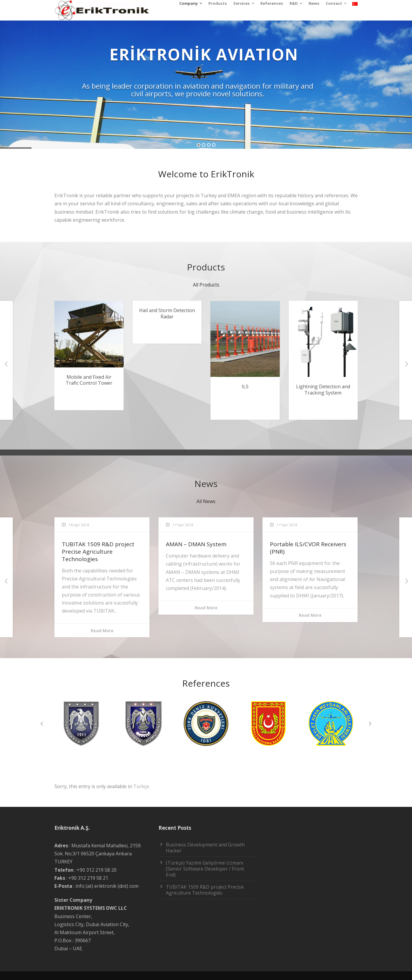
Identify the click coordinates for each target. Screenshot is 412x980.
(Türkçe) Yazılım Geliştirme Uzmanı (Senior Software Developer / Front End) (205, 869)
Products (218, 3)
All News (206, 501)
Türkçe (141, 786)
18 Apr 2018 (79, 525)
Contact (334, 3)
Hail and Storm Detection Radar (167, 313)
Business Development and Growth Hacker (205, 848)
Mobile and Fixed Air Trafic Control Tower (89, 380)
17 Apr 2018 (183, 525)
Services (242, 3)
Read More (102, 631)
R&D (294, 3)
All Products (206, 285)
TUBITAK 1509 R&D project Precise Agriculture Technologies (98, 551)
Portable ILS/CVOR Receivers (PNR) (308, 548)
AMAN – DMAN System (196, 544)
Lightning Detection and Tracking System (323, 390)
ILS (245, 386)
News (314, 3)
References (272, 3)
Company (188, 3)
